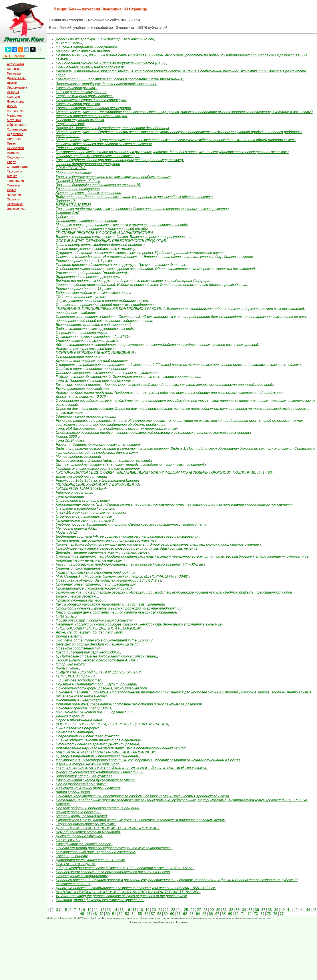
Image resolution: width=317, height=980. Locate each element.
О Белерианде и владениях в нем (83, 516)
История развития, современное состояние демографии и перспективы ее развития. (129, 704)
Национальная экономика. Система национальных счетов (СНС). (111, 63)
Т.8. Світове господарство (79, 680)
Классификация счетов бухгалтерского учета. (96, 780)
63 (191, 914)
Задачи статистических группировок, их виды (95, 329)
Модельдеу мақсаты (73, 173)
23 (173, 910)
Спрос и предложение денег (79, 720)
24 (179, 910)
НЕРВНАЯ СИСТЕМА (74, 205)
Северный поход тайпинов (78, 568)
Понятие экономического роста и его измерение (97, 468)
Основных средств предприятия (83, 708)
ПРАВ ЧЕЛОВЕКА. (71, 168)
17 (134, 910)
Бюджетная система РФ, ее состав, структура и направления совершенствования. (128, 536)
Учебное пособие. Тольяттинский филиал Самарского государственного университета (131, 524)
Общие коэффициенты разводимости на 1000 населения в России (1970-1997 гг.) (125, 868)
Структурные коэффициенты (82, 876)
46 (82, 914)
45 (315, 910)
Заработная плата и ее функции (84, 776)
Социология (16, 157)
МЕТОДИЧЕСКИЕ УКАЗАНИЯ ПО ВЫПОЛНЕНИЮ (97, 484)
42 (295, 910)
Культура (13, 97)
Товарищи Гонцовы (72, 856)
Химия (12, 190)
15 (122, 910)
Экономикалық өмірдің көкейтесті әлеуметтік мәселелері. (106, 84)
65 (204, 914)
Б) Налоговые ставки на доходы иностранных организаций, (106, 656)
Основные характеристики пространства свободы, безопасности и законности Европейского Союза (142, 796)
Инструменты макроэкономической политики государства (106, 540)
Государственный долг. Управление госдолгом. (96, 852)
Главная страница (140, 922)
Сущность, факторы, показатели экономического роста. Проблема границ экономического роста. (140, 253)
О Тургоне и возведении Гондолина (85, 508)
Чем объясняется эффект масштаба (88, 832)
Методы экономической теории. (83, 51)
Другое (12, 83)
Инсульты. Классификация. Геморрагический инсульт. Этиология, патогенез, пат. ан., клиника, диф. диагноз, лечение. (158, 544)
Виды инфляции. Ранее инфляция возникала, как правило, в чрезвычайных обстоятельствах (135, 197)
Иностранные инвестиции (78, 700)
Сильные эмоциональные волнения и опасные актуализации (107, 373)
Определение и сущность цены (82, 500)
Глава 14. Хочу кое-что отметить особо (90, 512)
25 (186, 910)
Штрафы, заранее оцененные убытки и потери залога (103, 552)
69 (230, 914)
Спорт (11, 162)
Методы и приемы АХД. (76, 528)
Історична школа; (71, 664)
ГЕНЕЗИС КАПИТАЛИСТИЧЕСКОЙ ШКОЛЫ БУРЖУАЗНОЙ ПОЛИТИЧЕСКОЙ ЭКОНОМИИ (131, 768)
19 (147, 910)
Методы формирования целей (81, 816)
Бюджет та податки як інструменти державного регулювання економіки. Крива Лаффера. (133, 281)
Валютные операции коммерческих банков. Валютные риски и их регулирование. (125, 237)
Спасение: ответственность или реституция (96, 584)
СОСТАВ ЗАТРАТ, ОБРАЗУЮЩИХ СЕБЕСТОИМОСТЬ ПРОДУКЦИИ (112, 241)
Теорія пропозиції (70, 124)
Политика (14, 139)
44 (308, 910)
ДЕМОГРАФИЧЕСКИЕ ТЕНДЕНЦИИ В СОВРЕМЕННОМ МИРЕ (108, 828)
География (15, 73)
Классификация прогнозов (78, 104)
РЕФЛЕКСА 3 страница (76, 676)
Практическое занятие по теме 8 (85, 520)
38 (270, 910)
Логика (12, 106)
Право (11, 143)
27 (199, 910)
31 (225, 910)
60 (172, 914)
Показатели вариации (74, 732)
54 (134, 914)
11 (96, 910)
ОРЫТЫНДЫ (67, 616)
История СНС (68, 213)
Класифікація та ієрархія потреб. (84, 844)
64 (198, 914)
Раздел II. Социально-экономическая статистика (98, 444)
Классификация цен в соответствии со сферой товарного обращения (116, 612)
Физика (12, 176)
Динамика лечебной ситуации (81, 476)
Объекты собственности (78, 648)
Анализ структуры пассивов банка (85, 349)
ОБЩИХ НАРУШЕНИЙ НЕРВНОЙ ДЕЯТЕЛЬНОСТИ (99, 672)
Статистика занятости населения (86, 221)
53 (127, 914)
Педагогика (15, 134)
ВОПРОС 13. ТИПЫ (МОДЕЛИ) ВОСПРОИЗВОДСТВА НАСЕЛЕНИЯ (112, 724)
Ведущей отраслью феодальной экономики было (97, 644)
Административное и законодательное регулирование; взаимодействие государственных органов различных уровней (157, 345)
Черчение (14, 195)
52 (121, 914)
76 (275, 914)
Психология (15, 148)
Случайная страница (163, 922)
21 (160, 910)
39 (276, 910)
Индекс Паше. (67, 668)
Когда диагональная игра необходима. (88, 652)
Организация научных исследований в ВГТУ (92, 337)
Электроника (16, 209)
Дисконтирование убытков (79, 836)
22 (167, 910)
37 (263, 910)
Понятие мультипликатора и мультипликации (96, 684)
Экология (14, 199)
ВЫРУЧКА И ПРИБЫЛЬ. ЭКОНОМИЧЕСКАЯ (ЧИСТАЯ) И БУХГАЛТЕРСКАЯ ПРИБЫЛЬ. (128, 892)
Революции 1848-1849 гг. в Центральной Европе (97, 480)
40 (283, 910)
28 (205, 910)
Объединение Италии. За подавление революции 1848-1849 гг (108, 580)
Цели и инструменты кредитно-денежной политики (100, 245)
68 (224, 914)
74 (262, 914)
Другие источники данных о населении (88, 193)
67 (217, 914)
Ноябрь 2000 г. (68, 437)
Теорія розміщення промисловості (85, 96)
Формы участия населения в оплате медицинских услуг (103, 301)
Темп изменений (69, 496)
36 (257, 910)
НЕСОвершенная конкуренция (81, 92)
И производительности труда (82, 333)
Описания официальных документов (87, 47)
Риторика (14, 153)
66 (211, 914)
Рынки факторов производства (83, 389)
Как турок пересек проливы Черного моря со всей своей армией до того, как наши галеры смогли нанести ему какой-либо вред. (164, 385)
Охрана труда (17, 129)
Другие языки (17, 78)
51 (114, 914)
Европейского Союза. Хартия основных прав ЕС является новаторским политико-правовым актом (141, 820)
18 (141, 910)
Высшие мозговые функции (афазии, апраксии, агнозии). (103, 460)
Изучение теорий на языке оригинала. (88, 764)
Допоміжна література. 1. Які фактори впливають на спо (105, 39)
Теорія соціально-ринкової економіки (86, 824)
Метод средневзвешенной (78, 456)
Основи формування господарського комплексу (96, 249)
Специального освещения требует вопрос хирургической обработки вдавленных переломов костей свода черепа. (153, 433)
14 (115, 910)
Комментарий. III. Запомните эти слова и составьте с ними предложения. (119, 79)
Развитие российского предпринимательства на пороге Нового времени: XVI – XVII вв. (130, 564)
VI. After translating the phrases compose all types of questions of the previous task (121, 896)
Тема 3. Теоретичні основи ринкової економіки (95, 381)
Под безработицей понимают (81, 784)
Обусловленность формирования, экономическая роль (102, 688)
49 (101, 914)
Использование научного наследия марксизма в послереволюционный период (121, 748)
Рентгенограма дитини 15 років (83, 289)
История (13, 92)
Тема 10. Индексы (71, 441)
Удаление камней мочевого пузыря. (85, 417)
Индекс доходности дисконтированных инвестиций (100, 772)
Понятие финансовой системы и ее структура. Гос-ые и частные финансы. (121, 265)
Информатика (17, 87)
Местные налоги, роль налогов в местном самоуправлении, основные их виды (122, 225)
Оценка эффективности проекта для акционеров (98, 740)
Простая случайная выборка (80, 120)
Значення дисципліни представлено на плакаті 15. (98, 185)
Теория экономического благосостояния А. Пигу (97, 660)
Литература (15, 101)
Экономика (15, 204)
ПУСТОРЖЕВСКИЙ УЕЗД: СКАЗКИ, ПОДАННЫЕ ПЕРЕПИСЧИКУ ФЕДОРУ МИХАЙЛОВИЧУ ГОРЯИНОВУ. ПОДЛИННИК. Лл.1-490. (164, 472)
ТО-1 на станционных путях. (80, 297)
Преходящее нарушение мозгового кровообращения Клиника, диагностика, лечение (127, 548)
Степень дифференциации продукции (88, 164)
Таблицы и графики (72, 148)
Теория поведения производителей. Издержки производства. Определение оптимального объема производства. (152, 285)
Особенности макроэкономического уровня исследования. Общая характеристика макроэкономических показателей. (156, 269)
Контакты (181, 922)
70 (237, 914)
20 (154, 910)
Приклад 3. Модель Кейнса (78, 181)
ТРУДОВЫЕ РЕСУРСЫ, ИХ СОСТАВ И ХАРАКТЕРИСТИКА (105, 233)
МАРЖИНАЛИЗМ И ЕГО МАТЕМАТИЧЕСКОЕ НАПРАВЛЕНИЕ (107, 752)
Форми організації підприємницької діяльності (94, 620)
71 (243, 914)
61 (179, 914)
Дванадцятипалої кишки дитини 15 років (90, 860)
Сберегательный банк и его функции (87, 736)
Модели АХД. (67, 532)
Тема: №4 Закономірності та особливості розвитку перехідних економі (116, 429)
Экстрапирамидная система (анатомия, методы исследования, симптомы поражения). (130, 464)
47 (88, 914)
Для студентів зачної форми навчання (88, 788)
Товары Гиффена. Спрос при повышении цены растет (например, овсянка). (120, 160)
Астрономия (16, 64)
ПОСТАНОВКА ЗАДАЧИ (76, 864)
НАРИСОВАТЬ (68, 840)
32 (231, 910)
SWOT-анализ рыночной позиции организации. (95, 712)
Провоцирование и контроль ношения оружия (94, 588)
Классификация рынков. (76, 88)
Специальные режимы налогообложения (90, 67)
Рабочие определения (74, 492)
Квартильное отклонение (78, 189)
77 (282, 914)
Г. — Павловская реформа (78, 728)
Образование (17, 125)
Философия (15, 181)
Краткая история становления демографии (93, 108)
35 (250, 910)
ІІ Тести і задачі (69, 43)
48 (95, 914)
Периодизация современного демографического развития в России (113, 872)
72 (249, 914)
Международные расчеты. (78, 812)
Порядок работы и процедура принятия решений (97, 808)
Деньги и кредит (70, 716)
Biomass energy (69, 636)
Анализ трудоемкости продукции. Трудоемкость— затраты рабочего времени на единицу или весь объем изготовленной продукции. (169, 393)
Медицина (14, 115)
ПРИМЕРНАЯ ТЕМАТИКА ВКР (81, 488)
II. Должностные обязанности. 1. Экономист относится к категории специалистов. (128, 377)
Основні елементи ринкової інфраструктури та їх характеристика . (114, 848)
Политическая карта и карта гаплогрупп (91, 100)
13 (109, 910)
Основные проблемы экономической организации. (98, 156)
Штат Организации (73, 792)
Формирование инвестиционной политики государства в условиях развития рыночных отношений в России (148, 760)
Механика (14, 120)
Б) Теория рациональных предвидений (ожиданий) (98, 756)
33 (237, 910)
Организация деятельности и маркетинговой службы (102, 229)
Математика (16, 111)
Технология (15, 171)
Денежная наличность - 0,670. (81, 397)
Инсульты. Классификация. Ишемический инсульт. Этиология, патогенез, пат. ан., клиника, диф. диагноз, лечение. (155, 257)
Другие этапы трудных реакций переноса (91, 361)
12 (102, 910)
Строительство (18, 167)
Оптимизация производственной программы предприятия (106, 305)
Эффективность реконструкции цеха (88, 277)
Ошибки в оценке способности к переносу (91, 369)
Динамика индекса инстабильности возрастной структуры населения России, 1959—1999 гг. (136, 888)
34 (244, 910)
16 (128, 910)
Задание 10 (65, 201)
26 (192, 910)
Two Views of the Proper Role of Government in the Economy (104, 640)
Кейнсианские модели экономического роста (94, 293)
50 (108, 914)
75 (269, 914)
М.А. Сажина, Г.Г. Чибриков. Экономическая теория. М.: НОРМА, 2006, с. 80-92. (122, 576)
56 (146, 914)
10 (89, 910)
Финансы (13, 185)
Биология (14, 69)
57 (153, 914)
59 (166, 914)
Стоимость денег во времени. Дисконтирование (97, 744)
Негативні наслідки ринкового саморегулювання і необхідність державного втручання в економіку (139, 624)
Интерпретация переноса (78, 357)
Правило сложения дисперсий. (81, 600)
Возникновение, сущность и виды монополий (94, 325)
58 (159, 914)
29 (212, 910)
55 (140, 914)
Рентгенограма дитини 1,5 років (84, 261)
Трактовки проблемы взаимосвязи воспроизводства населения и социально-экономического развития (142, 209)
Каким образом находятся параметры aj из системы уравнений (110, 604)
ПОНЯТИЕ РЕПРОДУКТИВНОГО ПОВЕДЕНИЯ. (95, 353)
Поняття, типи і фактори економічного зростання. (100, 900)
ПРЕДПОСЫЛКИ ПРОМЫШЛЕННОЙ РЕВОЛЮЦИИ (99, 628)
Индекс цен (65, 217)
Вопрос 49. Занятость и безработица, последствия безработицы (112, 128)
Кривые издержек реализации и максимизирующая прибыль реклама (113, 177)
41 (289, 910)
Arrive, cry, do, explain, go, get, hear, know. (90, 632)
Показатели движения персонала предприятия (96, 572)
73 (256, 914)
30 (218, 910)
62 (185, 914)
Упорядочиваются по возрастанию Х (87, 341)
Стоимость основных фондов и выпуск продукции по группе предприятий (119, 608)
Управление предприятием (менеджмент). (92, 273)
